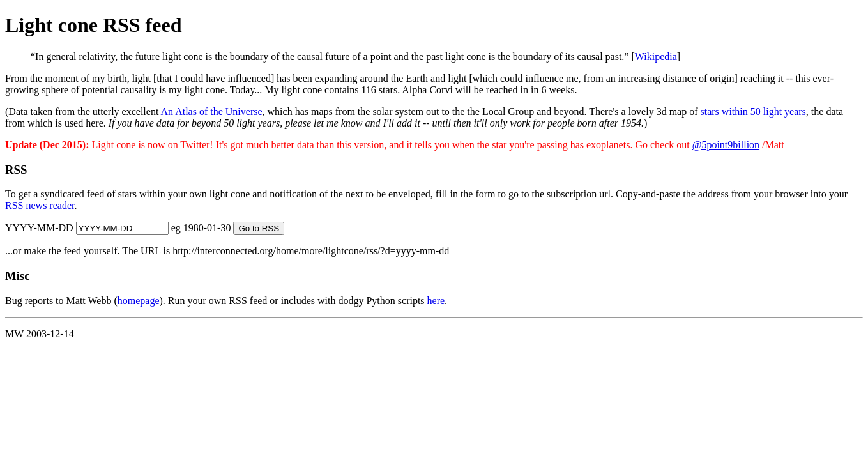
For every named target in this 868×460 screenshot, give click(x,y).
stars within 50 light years (753, 111)
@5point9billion (726, 145)
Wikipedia (656, 57)
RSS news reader (40, 205)
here (436, 301)
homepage (139, 301)
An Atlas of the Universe (211, 111)
